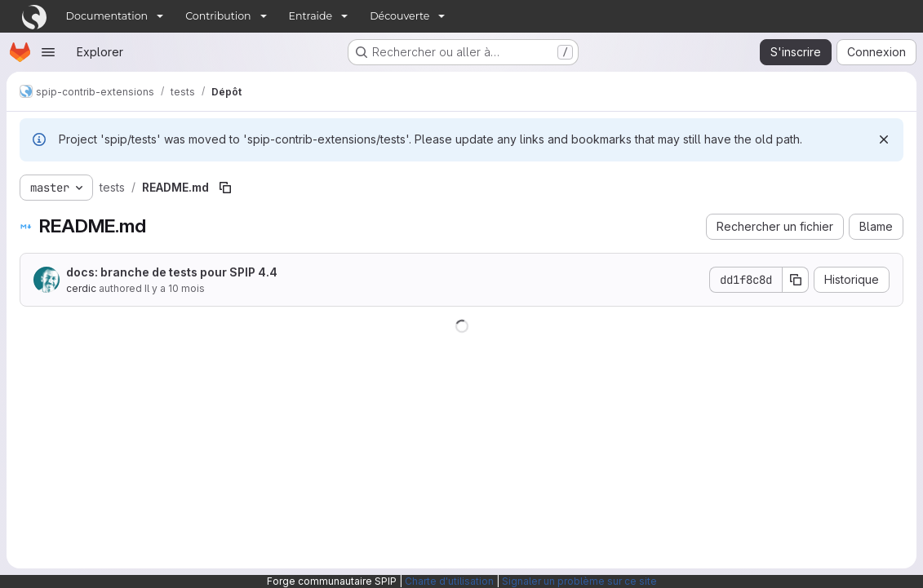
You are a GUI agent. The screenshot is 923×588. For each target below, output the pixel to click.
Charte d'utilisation (449, 581)
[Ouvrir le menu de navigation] (48, 52)
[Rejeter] (884, 139)
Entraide (311, 16)
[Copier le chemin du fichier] (225, 188)
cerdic (81, 288)
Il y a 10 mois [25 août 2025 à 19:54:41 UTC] (175, 288)
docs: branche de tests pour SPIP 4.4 (172, 272)
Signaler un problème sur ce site (579, 581)
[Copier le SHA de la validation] (796, 280)
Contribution (218, 16)
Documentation (107, 16)
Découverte (399, 16)
